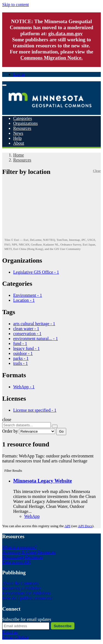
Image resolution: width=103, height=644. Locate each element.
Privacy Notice (15, 637)
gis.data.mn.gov (66, 33)
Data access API (16, 562)
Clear (97, 171)
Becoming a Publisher (22, 588)
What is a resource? (20, 547)
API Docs (85, 526)
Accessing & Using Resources (29, 552)
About (19, 143)
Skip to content (16, 5)
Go (61, 432)
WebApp (32, 516)
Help (17, 138)
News (18, 133)
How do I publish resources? (27, 598)
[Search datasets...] (27, 425)
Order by (10, 431)
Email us (10, 632)
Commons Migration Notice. (51, 58)
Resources (22, 128)
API (67, 526)
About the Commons (20, 583)
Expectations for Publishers (26, 593)
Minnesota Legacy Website (43, 481)
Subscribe (63, 626)
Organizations (25, 123)
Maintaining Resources (23, 557)
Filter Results (13, 471)
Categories (23, 118)
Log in (19, 74)
